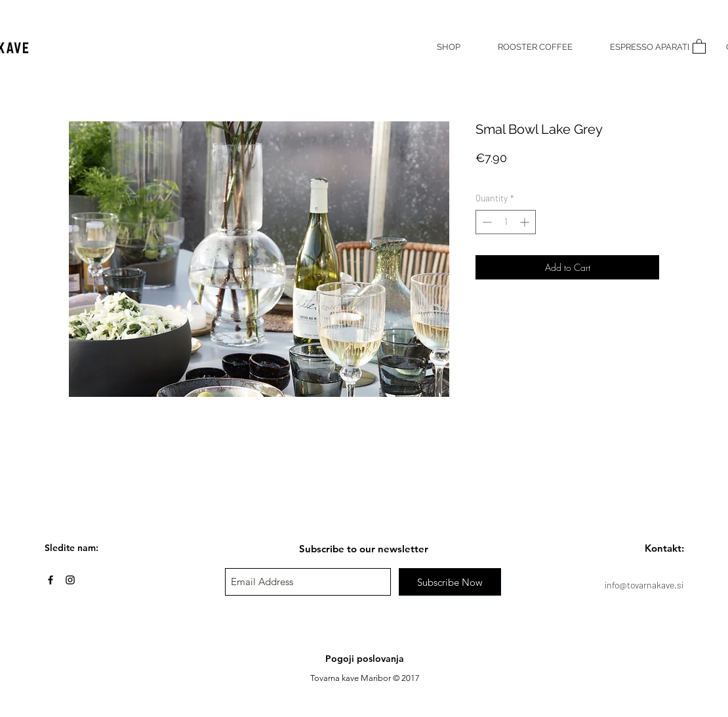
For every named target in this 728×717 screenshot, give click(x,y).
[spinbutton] (506, 222)
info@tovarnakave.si (644, 585)
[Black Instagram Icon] (70, 580)
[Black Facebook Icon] (51, 580)
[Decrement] (486, 222)
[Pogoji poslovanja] (365, 659)
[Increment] (526, 222)
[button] (699, 46)
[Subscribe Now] (450, 582)
